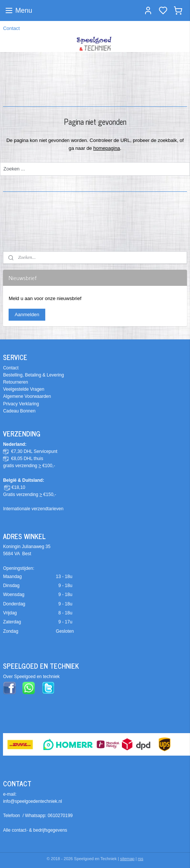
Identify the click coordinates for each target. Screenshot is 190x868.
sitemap (127, 859)
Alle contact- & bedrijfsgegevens (35, 830)
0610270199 (60, 816)
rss (140, 859)
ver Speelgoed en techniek (33, 677)
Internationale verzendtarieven (33, 509)
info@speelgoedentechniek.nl (33, 801)
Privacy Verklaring (21, 404)
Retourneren (16, 382)
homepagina (107, 148)
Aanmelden (27, 314)
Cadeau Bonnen (19, 411)
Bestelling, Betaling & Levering (33, 375)
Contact (11, 28)
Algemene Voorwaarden (27, 396)
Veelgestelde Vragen (24, 389)
